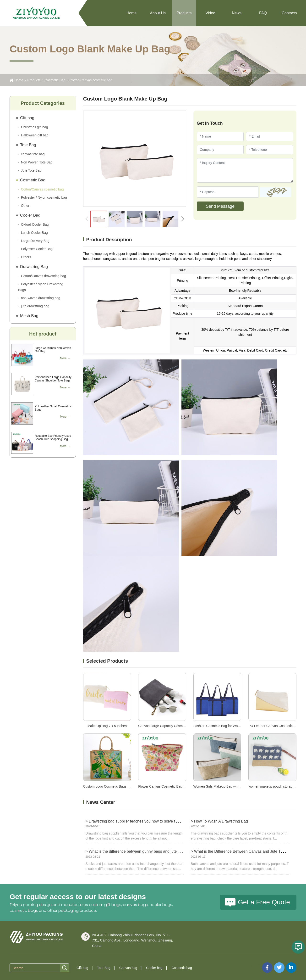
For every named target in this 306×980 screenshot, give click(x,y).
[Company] (220, 150)
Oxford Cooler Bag (35, 224)
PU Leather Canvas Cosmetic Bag (274, 726)
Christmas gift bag (35, 127)
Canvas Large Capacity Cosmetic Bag (167, 726)
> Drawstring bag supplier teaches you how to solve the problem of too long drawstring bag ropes (168, 821)
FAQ (263, 13)
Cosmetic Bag (55, 80)
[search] (65, 968)
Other (25, 206)
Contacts (289, 13)
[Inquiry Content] (245, 170)
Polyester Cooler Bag (37, 249)
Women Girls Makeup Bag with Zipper (222, 786)
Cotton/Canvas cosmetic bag (91, 80)
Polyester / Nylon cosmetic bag (44, 197)
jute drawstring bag (35, 306)
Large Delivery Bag (35, 241)
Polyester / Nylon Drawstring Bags (41, 287)
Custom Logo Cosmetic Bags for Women (113, 786)
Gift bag (27, 118)
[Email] (270, 137)
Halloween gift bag (35, 135)
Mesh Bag (29, 316)
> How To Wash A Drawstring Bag (219, 821)
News (237, 13)
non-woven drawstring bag (41, 298)
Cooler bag (154, 968)
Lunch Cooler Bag (34, 233)
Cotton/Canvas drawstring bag (44, 276)
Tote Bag (28, 145)
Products (184, 13)
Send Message (220, 206)
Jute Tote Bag (31, 170)
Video (210, 13)
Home (132, 13)
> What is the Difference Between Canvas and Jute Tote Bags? (244, 851)
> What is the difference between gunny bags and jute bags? (137, 851)
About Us (158, 13)
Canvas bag (128, 968)
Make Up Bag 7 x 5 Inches (107, 726)
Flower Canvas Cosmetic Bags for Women (170, 786)
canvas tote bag (33, 154)
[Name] (220, 137)
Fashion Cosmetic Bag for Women (219, 726)
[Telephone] (270, 150)
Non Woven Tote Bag (37, 162)
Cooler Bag (30, 215)
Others (26, 257)
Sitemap (256, 965)
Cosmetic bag (182, 968)
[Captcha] (228, 192)
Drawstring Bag (34, 267)
